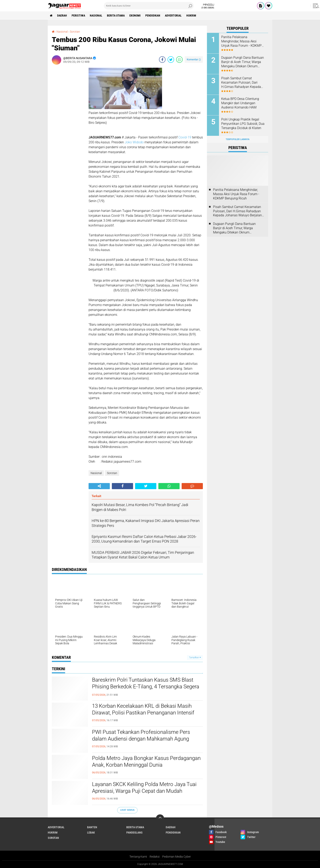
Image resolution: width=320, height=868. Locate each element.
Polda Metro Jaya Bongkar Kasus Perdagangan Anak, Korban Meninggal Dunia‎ (146, 762)
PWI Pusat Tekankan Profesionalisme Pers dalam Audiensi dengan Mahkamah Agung (141, 735)
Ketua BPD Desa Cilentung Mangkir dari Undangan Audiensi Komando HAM (240, 103)
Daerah (62, 15)
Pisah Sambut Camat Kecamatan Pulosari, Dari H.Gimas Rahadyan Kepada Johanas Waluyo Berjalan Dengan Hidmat (241, 83)
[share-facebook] (162, 60)
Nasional (96, 15)
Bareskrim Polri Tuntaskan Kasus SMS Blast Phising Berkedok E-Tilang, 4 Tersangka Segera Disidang (146, 687)
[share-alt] (99, 486)
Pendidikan (153, 15)
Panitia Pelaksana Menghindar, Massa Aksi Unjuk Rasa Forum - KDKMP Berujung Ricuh (241, 41)
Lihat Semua (127, 810)
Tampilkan (195, 657)
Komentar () (194, 59)
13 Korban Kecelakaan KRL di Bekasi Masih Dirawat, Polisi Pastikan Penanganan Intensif (143, 709)
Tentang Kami (138, 857)
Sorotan (112, 473)
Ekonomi (135, 15)
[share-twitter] (171, 60)
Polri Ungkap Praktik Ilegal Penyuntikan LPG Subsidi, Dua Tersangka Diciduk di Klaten (243, 124)
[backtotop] (160, 818)
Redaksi (155, 857)
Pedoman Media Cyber (177, 857)
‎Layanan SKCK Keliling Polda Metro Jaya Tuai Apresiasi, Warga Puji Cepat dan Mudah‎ (144, 788)
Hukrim (191, 15)
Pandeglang (134, 833)
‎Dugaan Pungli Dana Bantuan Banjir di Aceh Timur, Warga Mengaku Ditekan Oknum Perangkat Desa (243, 62)
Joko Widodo (134, 142)
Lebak (91, 833)
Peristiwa (78, 15)
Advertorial (173, 15)
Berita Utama (116, 15)
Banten (92, 827)
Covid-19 (185, 137)
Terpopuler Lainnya (238, 139)
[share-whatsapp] (179, 60)
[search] (149, 6)
